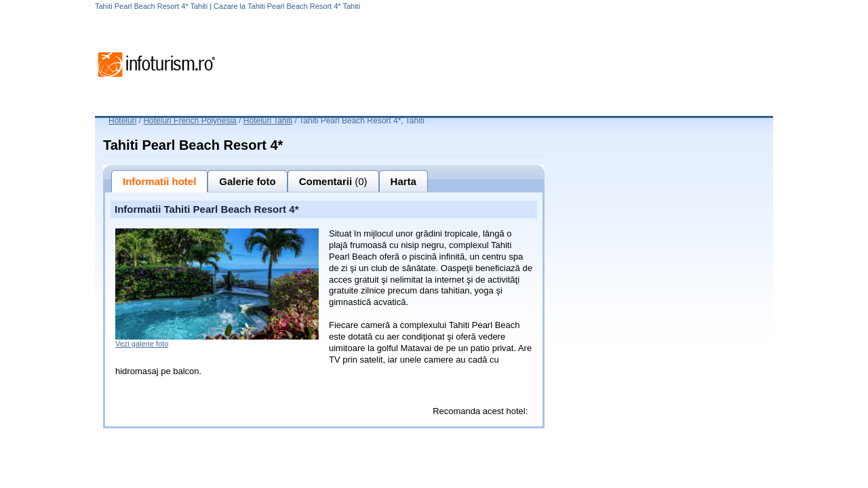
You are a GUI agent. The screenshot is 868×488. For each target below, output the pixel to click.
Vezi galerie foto (142, 344)
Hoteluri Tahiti (268, 121)
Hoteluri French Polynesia (190, 121)
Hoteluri (122, 121)
